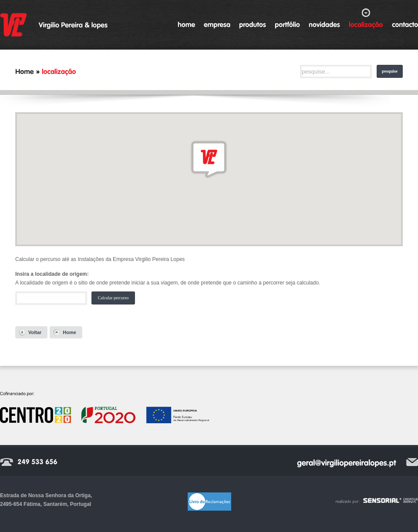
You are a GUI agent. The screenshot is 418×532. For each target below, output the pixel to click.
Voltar (35, 332)
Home (69, 332)
